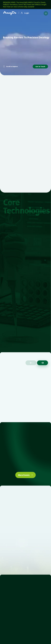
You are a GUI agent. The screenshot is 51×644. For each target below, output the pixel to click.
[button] (43, 363)
